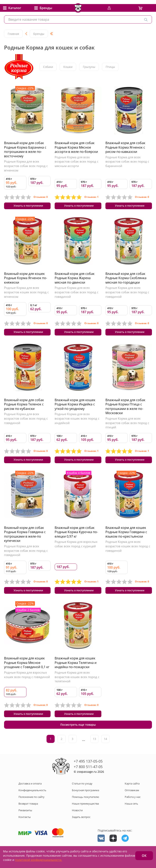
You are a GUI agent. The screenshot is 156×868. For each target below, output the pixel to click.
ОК (144, 856)
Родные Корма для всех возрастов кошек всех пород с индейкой (77, 422)
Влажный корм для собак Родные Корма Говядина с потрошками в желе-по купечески (25, 540)
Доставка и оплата (30, 793)
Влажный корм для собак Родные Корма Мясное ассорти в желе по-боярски (76, 147)
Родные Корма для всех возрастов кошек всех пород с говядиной (128, 552)
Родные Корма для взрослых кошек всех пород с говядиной (27, 683)
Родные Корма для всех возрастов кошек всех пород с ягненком (26, 294)
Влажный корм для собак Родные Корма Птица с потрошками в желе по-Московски (125, 410)
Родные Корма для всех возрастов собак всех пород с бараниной (127, 161)
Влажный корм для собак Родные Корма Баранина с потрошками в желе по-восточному (25, 149)
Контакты (25, 827)
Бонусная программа (86, 800)
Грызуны (89, 67)
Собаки (48, 67)
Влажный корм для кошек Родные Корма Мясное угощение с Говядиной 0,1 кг (27, 671)
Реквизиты (25, 820)
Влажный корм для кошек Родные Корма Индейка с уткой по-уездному (75, 408)
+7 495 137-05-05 (88, 771)
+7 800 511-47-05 (88, 777)
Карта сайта (132, 793)
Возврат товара (28, 813)
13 (94, 749)
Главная (13, 34)
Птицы (110, 67)
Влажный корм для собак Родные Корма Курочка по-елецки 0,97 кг (76, 538)
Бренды (39, 34)
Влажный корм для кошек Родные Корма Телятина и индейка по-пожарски (76, 671)
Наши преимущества (85, 813)
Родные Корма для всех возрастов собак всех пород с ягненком (26, 166)
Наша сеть (131, 813)
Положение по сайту (31, 807)
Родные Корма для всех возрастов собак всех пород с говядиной (76, 294)
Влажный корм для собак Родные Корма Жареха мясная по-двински (75, 280)
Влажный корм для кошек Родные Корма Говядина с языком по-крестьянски (126, 538)
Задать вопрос (81, 827)
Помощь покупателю (86, 807)
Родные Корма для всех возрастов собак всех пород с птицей (127, 427)
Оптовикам (132, 800)
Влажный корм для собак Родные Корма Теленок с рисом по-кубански (24, 408)
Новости (77, 820)
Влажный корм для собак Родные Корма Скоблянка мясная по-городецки (126, 280)
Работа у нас (133, 807)
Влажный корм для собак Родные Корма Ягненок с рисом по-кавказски (125, 147)
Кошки (68, 67)
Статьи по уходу (82, 793)
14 (105, 749)
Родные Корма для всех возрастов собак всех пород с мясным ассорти (76, 161)
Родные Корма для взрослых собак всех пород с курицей (76, 550)
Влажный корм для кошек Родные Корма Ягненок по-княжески (26, 280)
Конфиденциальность (32, 800)
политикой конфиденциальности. (39, 860)
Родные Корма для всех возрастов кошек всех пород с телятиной (77, 685)
